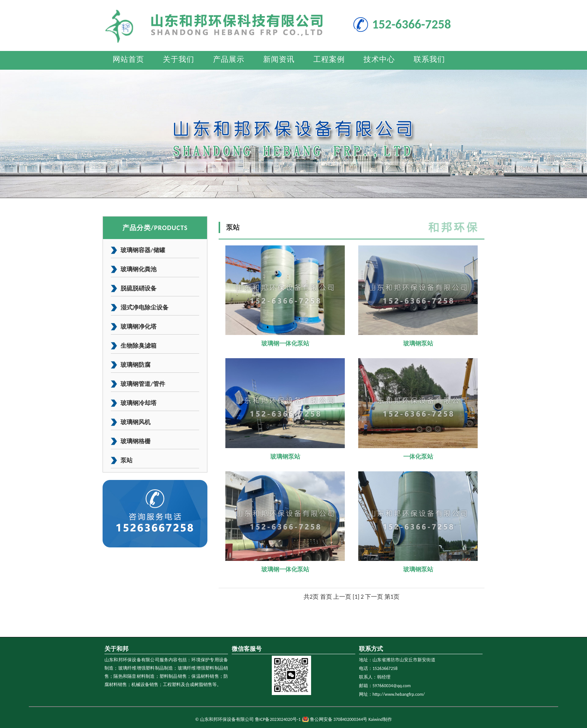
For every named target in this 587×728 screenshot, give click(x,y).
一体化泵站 (418, 457)
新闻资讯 (279, 59)
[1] (356, 597)
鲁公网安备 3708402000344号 (339, 719)
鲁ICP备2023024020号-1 (278, 719)
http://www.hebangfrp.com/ (399, 694)
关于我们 (179, 59)
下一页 (374, 597)
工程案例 (329, 59)
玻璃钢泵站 (418, 343)
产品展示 (229, 59)
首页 (326, 597)
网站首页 (128, 59)
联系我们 (429, 59)
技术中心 (379, 59)
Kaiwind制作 (380, 719)
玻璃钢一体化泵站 (285, 343)
